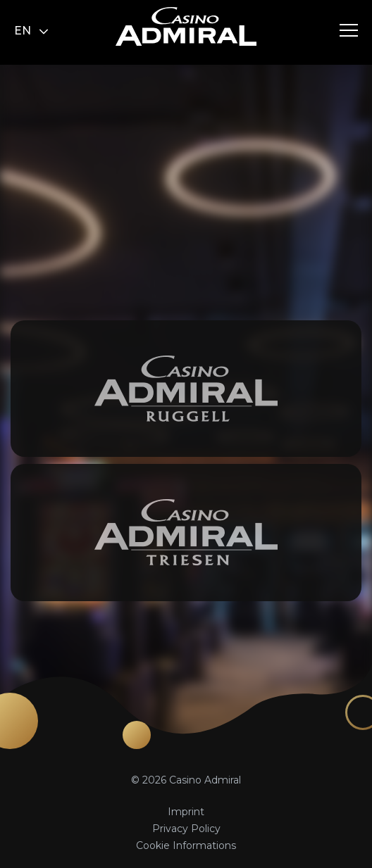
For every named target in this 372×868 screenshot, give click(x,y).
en (31, 31)
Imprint (186, 812)
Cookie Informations (186, 845)
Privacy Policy (186, 829)
